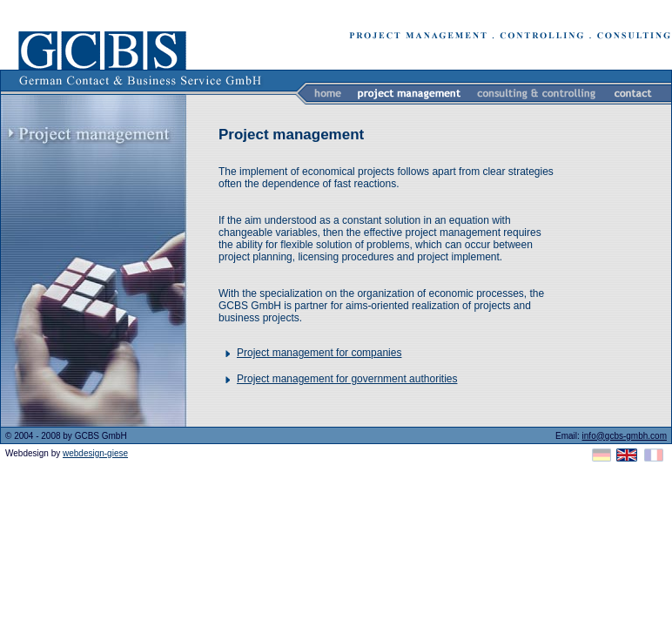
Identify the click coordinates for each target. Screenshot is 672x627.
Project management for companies (319, 353)
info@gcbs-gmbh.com (625, 436)
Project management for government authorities (347, 379)
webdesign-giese (95, 453)
